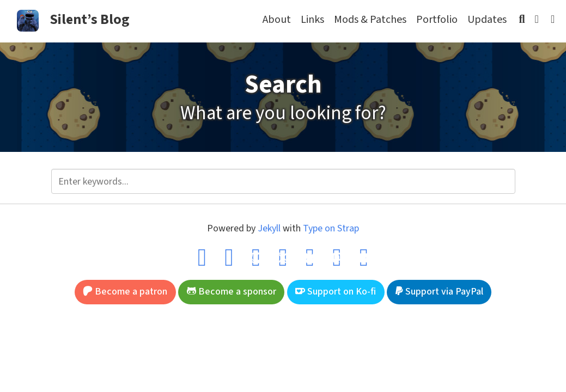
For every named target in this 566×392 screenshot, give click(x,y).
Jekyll (269, 228)
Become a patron (125, 292)
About (277, 20)
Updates (487, 20)
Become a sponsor (232, 292)
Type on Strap (331, 228)
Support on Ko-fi (336, 292)
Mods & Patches (370, 20)
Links (312, 20)
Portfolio (437, 20)
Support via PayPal (439, 292)
